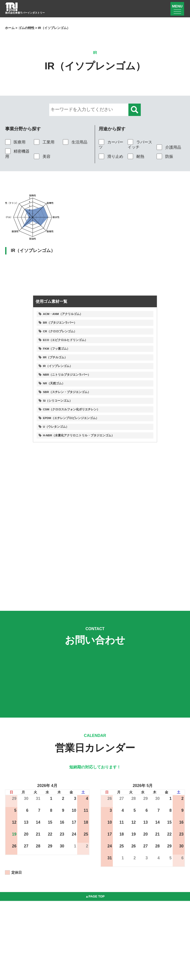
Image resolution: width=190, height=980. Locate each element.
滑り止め (111, 156)
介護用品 (169, 147)
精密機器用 (17, 154)
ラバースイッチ (140, 144)
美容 (42, 156)
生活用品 (75, 142)
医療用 (15, 142)
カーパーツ (111, 144)
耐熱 (136, 156)
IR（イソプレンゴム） (33, 251)
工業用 (44, 142)
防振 (165, 156)
